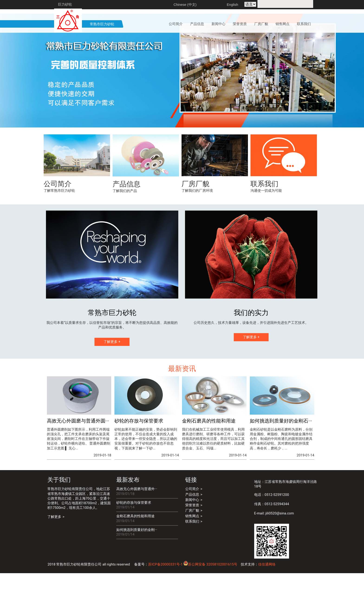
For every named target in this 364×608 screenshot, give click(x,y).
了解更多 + (112, 377)
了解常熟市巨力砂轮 (59, 225)
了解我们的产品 (125, 226)
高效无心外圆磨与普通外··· (137, 524)
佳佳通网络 (267, 599)
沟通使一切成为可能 (266, 225)
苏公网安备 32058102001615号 (210, 599)
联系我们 (264, 219)
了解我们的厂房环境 (197, 225)
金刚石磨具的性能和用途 (135, 551)
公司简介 (58, 219)
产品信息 (127, 219)
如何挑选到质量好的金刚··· (137, 565)
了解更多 (54, 552)
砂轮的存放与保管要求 (134, 537)
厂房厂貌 (195, 219)
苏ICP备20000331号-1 (165, 599)
